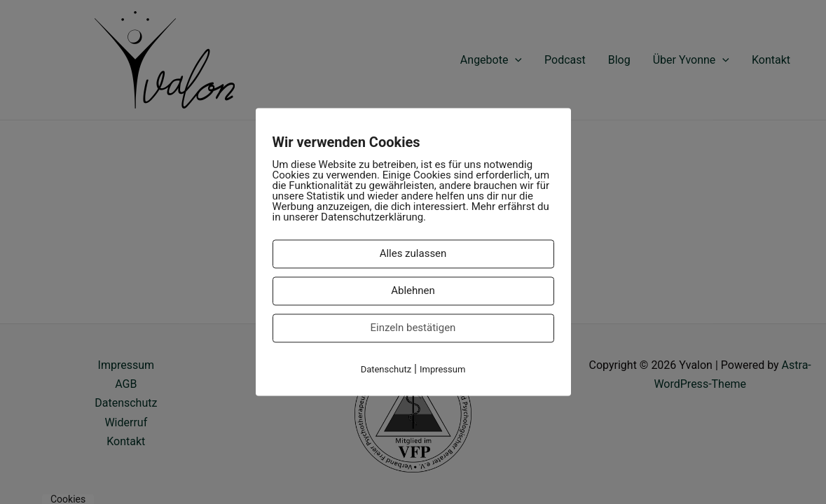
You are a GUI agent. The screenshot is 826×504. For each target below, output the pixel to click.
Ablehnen (413, 290)
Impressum (442, 369)
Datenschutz (386, 369)
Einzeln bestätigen (413, 328)
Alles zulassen (413, 253)
